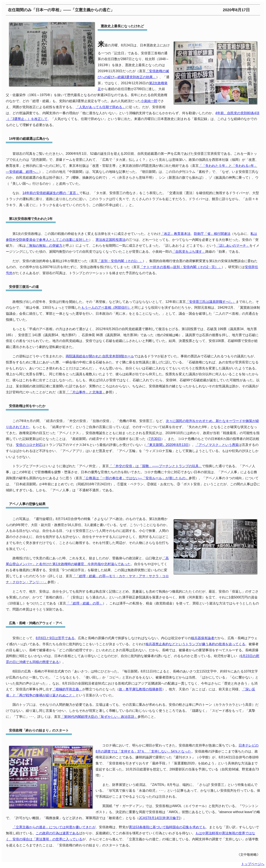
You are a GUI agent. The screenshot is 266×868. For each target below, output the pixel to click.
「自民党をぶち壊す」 (189, 252)
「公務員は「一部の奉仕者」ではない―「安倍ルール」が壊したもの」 (135, 478)
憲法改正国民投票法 (111, 240)
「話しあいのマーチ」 (233, 246)
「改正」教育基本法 (176, 234)
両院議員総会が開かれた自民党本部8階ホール (100, 356)
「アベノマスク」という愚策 (217, 445)
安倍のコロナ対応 (29, 445)
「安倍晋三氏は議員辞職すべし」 (211, 302)
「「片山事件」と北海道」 (86, 392)
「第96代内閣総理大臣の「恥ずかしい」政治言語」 (99, 717)
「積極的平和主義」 (67, 689)
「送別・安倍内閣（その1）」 (120, 261)
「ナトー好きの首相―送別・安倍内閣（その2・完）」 (181, 267)
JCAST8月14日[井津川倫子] (159, 818)
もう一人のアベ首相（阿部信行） (106, 308)
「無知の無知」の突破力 (44, 246)
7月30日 (155, 439)
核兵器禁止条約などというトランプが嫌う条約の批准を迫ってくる (195, 644)
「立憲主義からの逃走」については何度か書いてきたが (54, 827)
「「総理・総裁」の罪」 (84, 603)
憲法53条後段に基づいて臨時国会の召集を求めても (167, 827)
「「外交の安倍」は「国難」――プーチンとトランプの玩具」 (155, 466)
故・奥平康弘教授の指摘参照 (140, 689)
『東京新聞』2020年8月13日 (167, 445)
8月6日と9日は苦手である (55, 638)
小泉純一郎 (149, 101)
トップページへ (253, 864)
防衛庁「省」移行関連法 (212, 234)
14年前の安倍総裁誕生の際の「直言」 (51, 193)
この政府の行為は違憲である (57, 833)
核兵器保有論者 (203, 638)
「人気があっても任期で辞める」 (101, 107)
